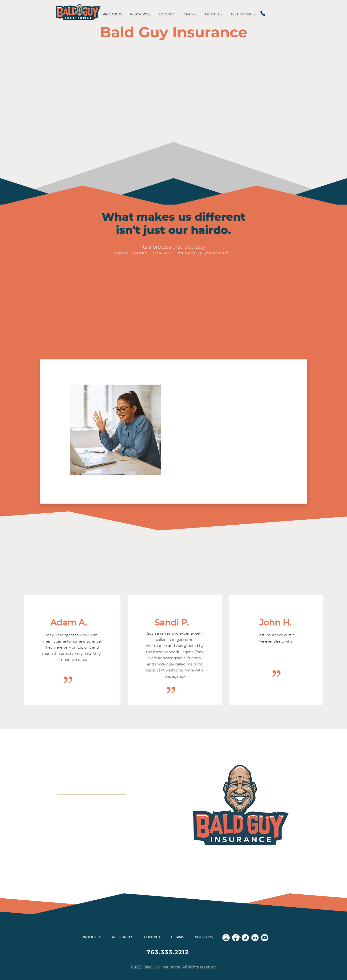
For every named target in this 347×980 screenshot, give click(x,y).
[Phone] (263, 13)
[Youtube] (265, 938)
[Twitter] (245, 938)
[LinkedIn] (255, 938)
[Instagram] (226, 938)
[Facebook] (236, 938)
